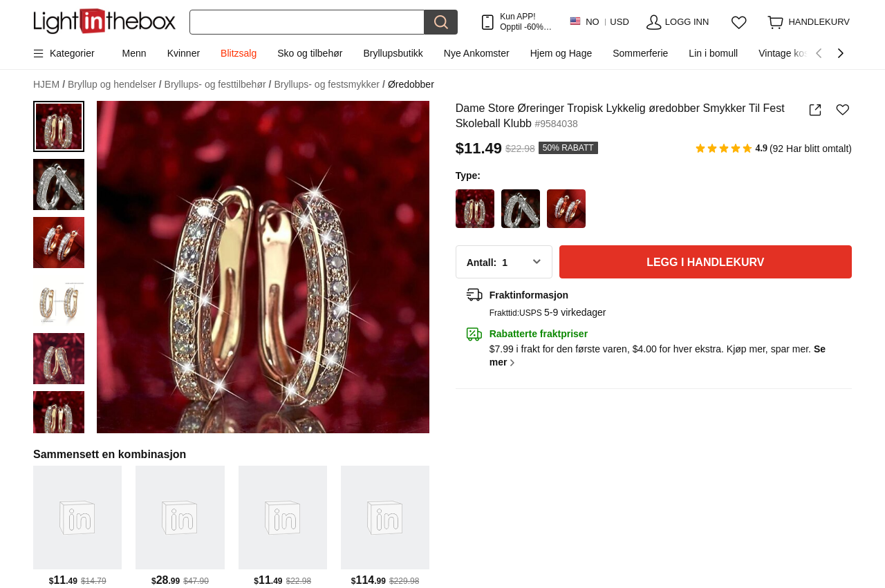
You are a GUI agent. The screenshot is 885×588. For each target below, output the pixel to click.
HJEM (49, 85)
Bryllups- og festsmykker (330, 85)
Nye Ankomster (477, 53)
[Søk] (307, 22)
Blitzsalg (239, 53)
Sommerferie (640, 53)
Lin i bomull (713, 53)
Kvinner (184, 53)
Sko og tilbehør (310, 53)
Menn (134, 53)
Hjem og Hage (561, 53)
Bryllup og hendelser (115, 85)
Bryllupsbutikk (393, 53)
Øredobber (411, 84)
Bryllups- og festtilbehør (218, 85)
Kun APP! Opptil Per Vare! (526, 22)
